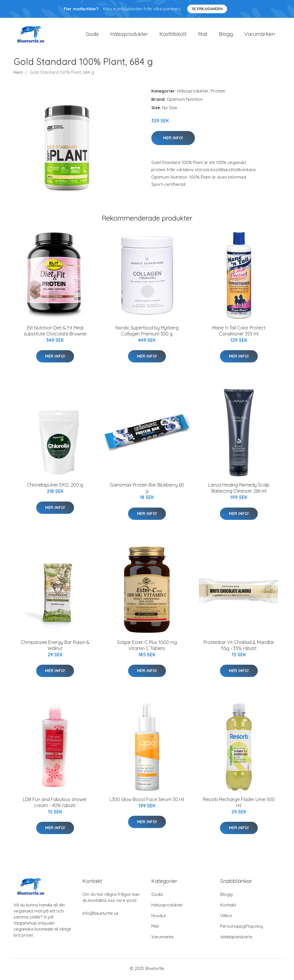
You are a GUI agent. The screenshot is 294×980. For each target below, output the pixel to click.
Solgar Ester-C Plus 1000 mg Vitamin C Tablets (147, 647)
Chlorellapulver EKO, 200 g (55, 487)
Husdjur (159, 917)
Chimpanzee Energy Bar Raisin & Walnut (55, 647)
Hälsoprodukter (129, 35)
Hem (18, 74)
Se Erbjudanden (207, 9)
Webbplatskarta (236, 938)
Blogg (226, 35)
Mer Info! (173, 140)
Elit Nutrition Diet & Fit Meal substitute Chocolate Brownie (55, 332)
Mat (203, 35)
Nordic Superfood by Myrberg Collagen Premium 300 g (147, 332)
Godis (92, 35)
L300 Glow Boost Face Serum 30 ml (147, 801)
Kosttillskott (173, 35)
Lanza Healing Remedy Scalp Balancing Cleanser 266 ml (239, 490)
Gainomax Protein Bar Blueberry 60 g (147, 490)
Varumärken (260, 35)
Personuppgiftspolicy (242, 928)
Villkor (226, 917)
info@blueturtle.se (100, 915)
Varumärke (163, 938)
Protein (218, 93)
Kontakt (228, 907)
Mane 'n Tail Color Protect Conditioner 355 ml (239, 332)
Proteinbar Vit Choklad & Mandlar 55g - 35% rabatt (239, 647)
